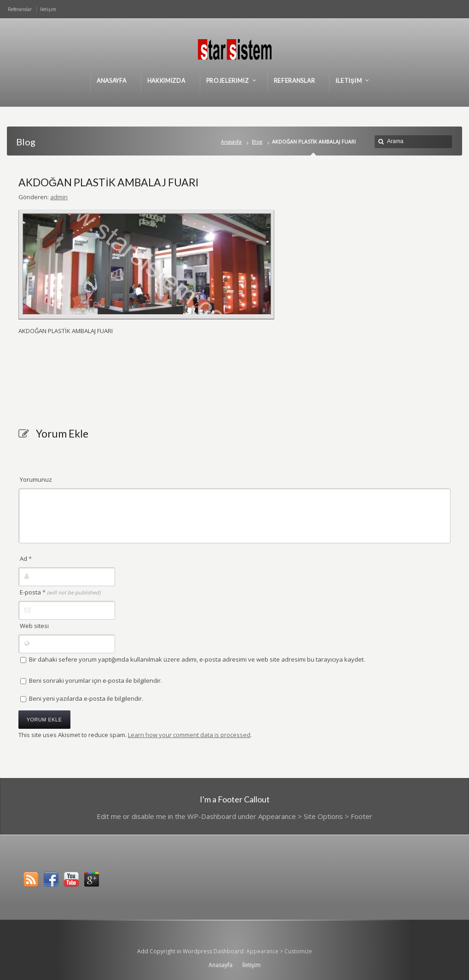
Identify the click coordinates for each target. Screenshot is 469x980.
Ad (26, 559)
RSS (31, 879)
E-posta (60, 592)
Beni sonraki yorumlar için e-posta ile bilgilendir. (96, 680)
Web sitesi (34, 626)
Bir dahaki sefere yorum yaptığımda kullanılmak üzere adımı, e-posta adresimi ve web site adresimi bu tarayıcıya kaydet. (197, 659)
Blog (257, 141)
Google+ (92, 879)
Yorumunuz (36, 479)
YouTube (71, 879)
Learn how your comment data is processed (189, 735)
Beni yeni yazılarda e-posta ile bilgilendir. (86, 698)
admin (59, 197)
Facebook (51, 879)
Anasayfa (231, 141)
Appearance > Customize (279, 951)
